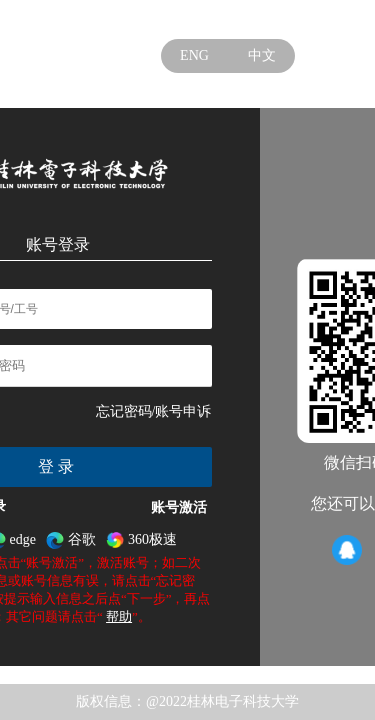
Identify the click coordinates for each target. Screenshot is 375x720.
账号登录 (58, 244)
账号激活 (179, 507)
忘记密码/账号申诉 (154, 411)
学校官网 (263, 19)
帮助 (119, 616)
